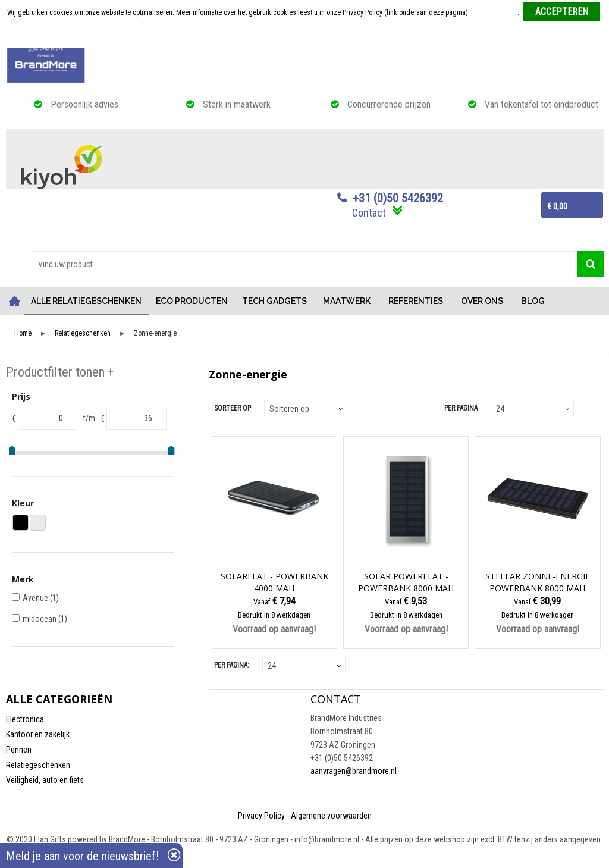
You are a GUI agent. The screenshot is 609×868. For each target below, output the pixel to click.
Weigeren (305, 36)
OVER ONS (482, 301)
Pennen (19, 750)
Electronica (25, 719)
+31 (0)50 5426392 (398, 198)
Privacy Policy (261, 816)
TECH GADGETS (274, 301)
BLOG (533, 301)
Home (15, 301)
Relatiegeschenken (83, 333)
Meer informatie (495, 12)
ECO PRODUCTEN (192, 301)
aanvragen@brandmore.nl (354, 771)
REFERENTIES (416, 301)
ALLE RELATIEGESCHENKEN (86, 301)
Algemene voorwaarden (331, 816)
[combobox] (305, 264)
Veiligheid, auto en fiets (45, 780)
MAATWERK (347, 301)
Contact (369, 213)
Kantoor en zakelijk (38, 734)
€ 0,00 (557, 206)
